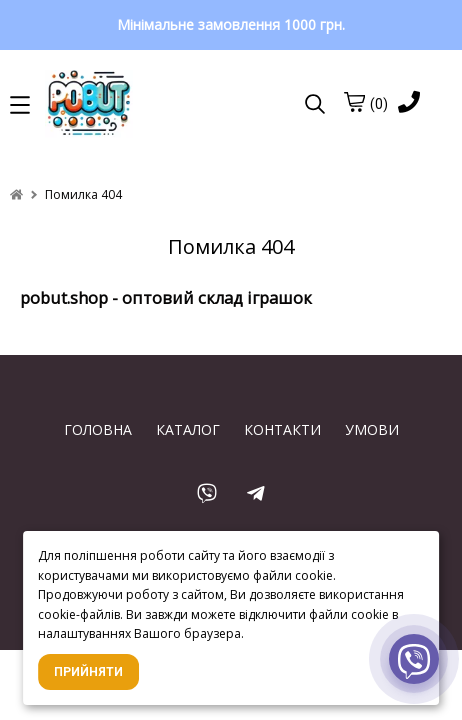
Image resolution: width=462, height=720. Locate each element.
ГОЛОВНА (98, 429)
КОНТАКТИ (282, 429)
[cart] (354, 102)
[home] (16, 194)
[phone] (409, 103)
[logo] (155, 105)
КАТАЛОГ (188, 429)
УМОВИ (372, 429)
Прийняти (88, 672)
